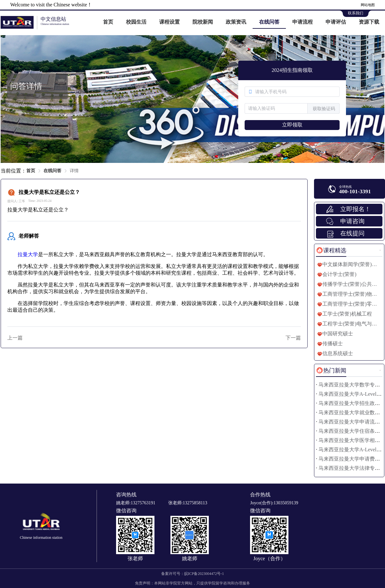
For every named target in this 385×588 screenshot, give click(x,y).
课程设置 (169, 22)
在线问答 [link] (52, 171)
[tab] (331, 250)
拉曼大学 (28, 254)
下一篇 (293, 338)
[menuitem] (108, 22)
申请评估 (336, 22)
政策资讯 (236, 22)
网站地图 (368, 5)
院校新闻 (203, 22)
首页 (108, 22)
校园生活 (136, 22)
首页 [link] (31, 171)
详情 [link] (74, 171)
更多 (380, 250)
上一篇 (15, 338)
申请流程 (302, 22)
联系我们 (356, 13)
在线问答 (269, 22)
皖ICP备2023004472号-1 (204, 574)
